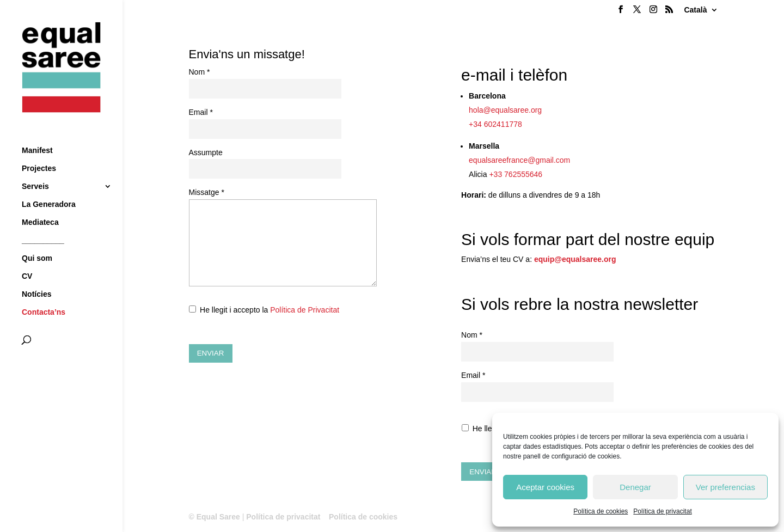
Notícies (36, 274)
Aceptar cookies (545, 487)
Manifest (37, 130)
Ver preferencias (725, 487)
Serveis (35, 166)
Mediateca (40, 202)
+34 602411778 (495, 124)
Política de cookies (601, 511)
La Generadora (49, 184)
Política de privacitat (662, 511)
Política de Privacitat (305, 310)
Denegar (635, 487)
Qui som (37, 238)
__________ (43, 220)
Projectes (39, 148)
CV (27, 256)
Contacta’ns (44, 292)
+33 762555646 (516, 174)
